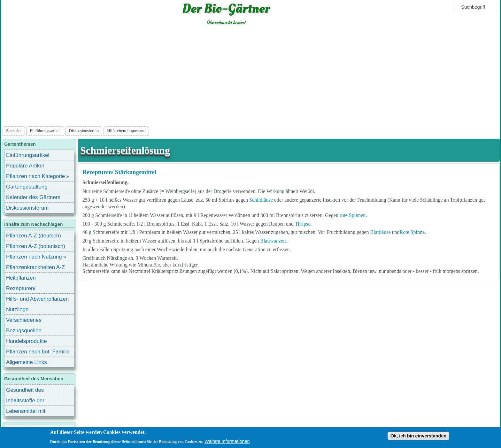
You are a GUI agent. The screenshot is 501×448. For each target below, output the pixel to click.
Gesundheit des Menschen (25, 391)
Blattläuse (381, 232)
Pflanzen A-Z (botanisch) (36, 246)
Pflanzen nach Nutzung (34, 257)
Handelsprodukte (27, 341)
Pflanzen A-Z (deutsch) (34, 236)
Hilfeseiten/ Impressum (126, 131)
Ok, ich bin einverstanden (418, 436)
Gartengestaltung (27, 187)
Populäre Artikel (25, 166)
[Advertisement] (250, 77)
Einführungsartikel (45, 131)
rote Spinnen (353, 215)
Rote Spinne (412, 232)
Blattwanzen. (274, 241)
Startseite (14, 131)
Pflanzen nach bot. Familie (38, 352)
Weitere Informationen (227, 441)
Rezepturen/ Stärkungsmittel (119, 172)
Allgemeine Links (27, 362)
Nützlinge (17, 309)
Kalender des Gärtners (33, 197)
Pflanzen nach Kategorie (35, 176)
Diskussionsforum (84, 131)
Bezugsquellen (24, 331)
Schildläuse (261, 200)
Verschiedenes (24, 320)
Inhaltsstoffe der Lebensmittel (25, 402)
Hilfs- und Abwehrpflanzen (37, 299)
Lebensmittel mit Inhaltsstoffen (26, 412)
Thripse (303, 224)
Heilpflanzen (21, 278)
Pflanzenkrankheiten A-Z (35, 267)
